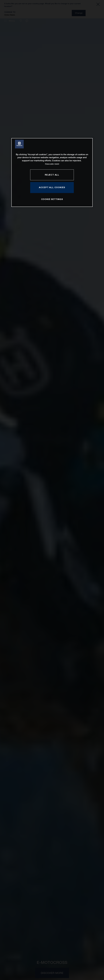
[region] (52, 172)
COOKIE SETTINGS (52, 199)
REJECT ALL (52, 175)
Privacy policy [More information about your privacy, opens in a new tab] (49, 164)
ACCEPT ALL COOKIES (52, 187)
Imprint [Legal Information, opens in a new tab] (57, 164)
